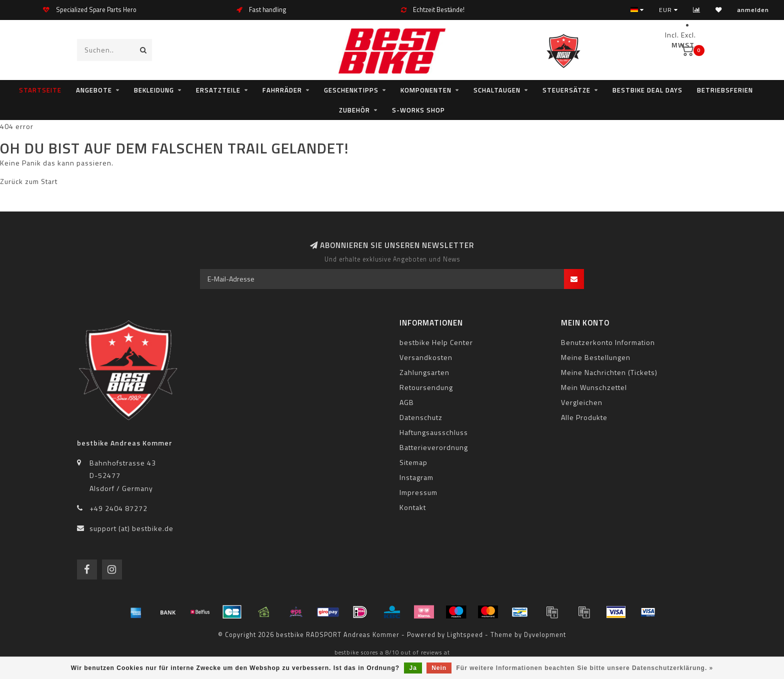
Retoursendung (426, 387)
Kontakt (413, 507)
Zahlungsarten (424, 372)
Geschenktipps (351, 90)
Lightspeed (465, 635)
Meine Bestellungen (596, 357)
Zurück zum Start (29, 181)
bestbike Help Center (436, 342)
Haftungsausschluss (434, 432)
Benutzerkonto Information (608, 342)
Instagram (416, 477)
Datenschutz (421, 417)
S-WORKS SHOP (418, 110)
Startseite (40, 90)
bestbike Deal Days (647, 90)
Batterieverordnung (434, 447)
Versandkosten (426, 357)
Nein (439, 668)
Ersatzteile (218, 90)
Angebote (94, 90)
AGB (407, 402)
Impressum (418, 492)
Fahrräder (282, 90)
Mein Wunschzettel (594, 387)
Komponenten (426, 90)
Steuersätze (566, 90)
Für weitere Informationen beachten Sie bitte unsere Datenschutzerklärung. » (585, 668)
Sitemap (413, 462)
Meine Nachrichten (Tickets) (609, 372)
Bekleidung (154, 90)
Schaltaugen (497, 90)
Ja (413, 668)
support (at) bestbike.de (131, 528)
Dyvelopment (545, 635)
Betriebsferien (725, 90)
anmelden (753, 10)
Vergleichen (582, 402)
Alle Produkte (584, 417)
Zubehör (354, 110)
